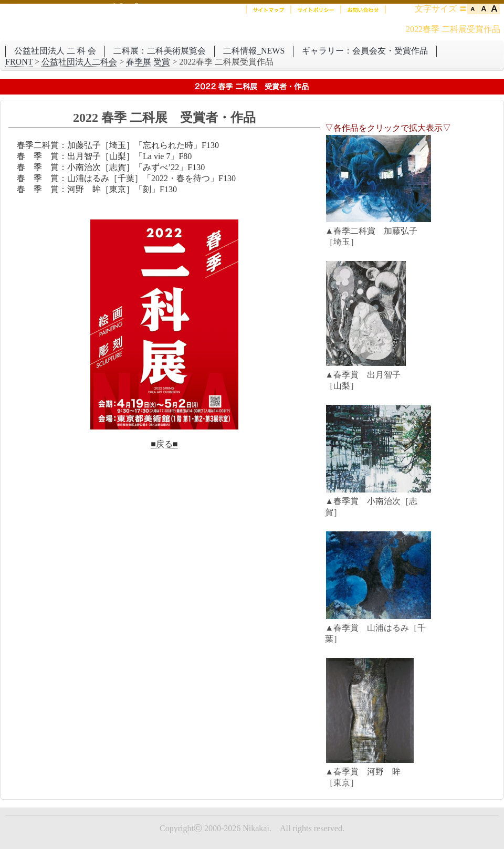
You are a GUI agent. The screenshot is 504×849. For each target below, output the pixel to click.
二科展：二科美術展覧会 (160, 51)
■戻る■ (164, 444)
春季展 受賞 (148, 62)
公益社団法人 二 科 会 (55, 51)
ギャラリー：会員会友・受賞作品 (365, 51)
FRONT (19, 62)
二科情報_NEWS (254, 51)
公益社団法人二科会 (79, 62)
